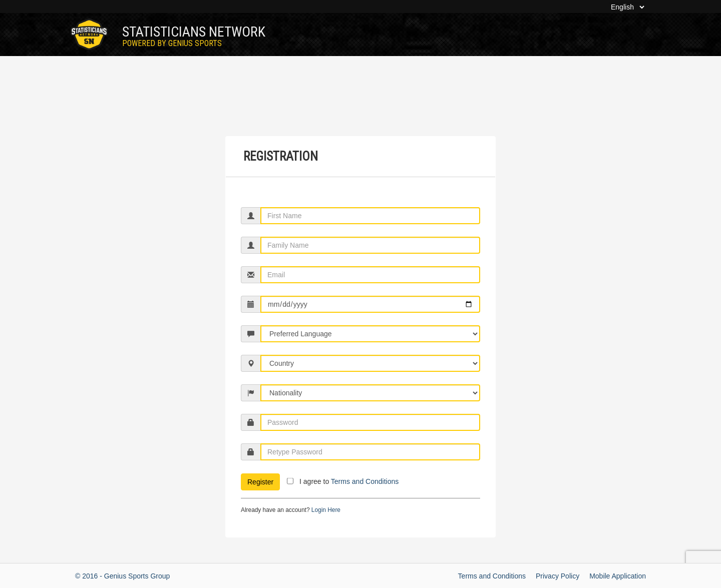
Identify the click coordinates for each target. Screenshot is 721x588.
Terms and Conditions (365, 481)
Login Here (326, 510)
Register (260, 482)
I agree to (349, 481)
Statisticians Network (194, 36)
